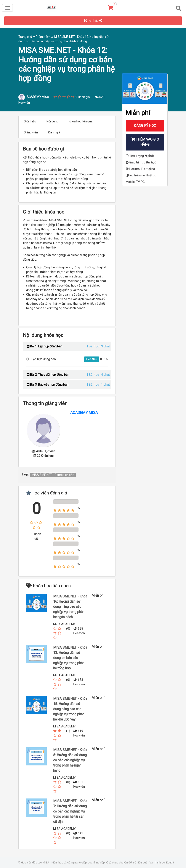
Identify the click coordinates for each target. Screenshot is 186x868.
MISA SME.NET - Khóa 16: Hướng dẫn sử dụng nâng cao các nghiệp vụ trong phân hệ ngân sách (70, 607)
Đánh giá (54, 132)
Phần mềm (45, 37)
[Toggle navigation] (7, 8)
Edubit (170, 862)
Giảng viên (31, 132)
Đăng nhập (93, 21)
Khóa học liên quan (82, 121)
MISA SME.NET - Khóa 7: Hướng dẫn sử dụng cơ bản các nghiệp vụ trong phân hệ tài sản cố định (70, 811)
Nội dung (52, 121)
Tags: (25, 474)
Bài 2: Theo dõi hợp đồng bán (48, 375)
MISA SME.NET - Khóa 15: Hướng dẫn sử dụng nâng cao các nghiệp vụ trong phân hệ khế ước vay (70, 709)
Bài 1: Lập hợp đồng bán (45, 346)
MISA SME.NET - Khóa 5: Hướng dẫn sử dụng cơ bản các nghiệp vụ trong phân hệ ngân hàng (70, 760)
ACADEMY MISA (84, 413)
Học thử (92, 359)
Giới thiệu (30, 121)
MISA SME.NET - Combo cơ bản (53, 475)
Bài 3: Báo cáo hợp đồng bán (48, 385)
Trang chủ (27, 37)
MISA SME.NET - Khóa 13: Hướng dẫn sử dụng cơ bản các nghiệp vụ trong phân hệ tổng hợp (70, 658)
